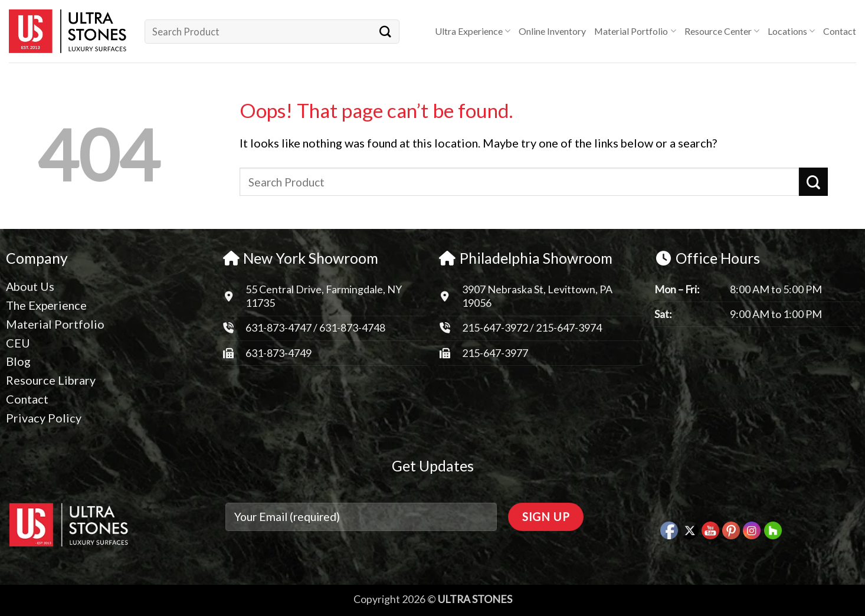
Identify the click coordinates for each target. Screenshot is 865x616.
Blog (18, 361)
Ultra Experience (473, 31)
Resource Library (51, 380)
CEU (18, 343)
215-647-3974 (569, 327)
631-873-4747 (278, 327)
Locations (791, 31)
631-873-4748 (352, 327)
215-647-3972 (496, 327)
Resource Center (722, 31)
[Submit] (385, 31)
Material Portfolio (635, 31)
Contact (840, 31)
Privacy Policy (44, 418)
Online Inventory (552, 31)
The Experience (46, 305)
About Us (30, 286)
